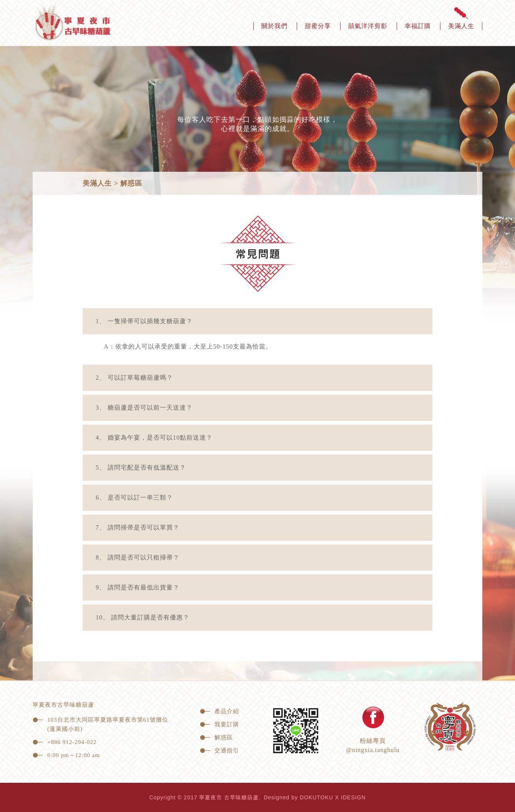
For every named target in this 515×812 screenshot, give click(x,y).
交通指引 (219, 751)
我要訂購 (219, 724)
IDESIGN (353, 797)
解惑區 (216, 737)
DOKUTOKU (316, 797)
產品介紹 (219, 711)
